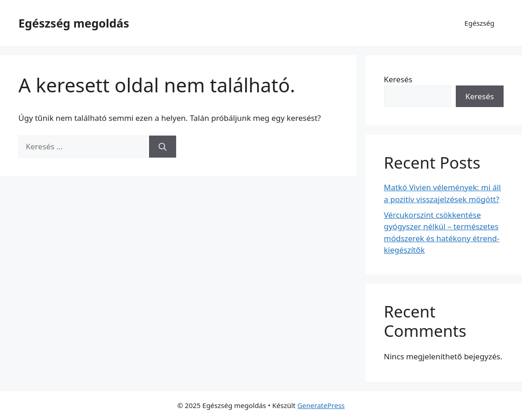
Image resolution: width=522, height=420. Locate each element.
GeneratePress (321, 405)
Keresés (398, 79)
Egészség (479, 23)
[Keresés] (163, 147)
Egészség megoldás (74, 23)
